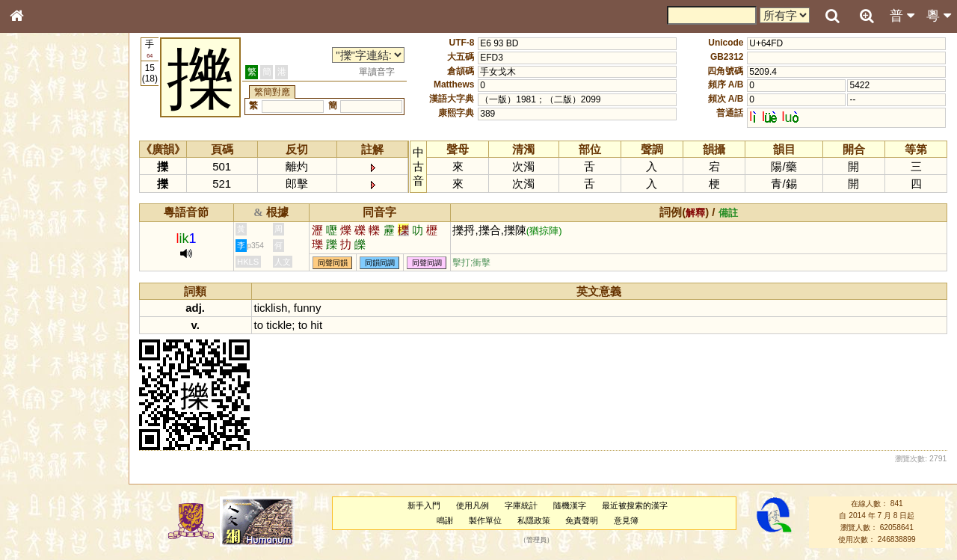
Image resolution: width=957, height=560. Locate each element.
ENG (66, 165)
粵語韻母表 (41, 327)
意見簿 (626, 520)
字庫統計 (521, 505)
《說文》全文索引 (55, 470)
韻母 (51, 401)
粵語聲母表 (41, 312)
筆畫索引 (37, 215)
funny (308, 308)
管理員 (536, 540)
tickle (279, 325)
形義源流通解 (46, 258)
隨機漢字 (570, 505)
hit (316, 325)
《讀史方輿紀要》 (55, 484)
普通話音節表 (46, 415)
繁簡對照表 (41, 512)
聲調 (71, 401)
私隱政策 (534, 520)
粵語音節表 (41, 298)
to (259, 325)
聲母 (30, 401)
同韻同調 (380, 263)
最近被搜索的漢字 (635, 505)
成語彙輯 (37, 498)
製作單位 (485, 520)
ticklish (271, 308)
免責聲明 (582, 520)
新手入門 (424, 505)
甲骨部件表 (41, 229)
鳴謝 (445, 520)
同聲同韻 (333, 263)
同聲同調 (427, 263)
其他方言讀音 (46, 429)
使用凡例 (473, 505)
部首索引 (37, 200)
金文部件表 (41, 244)
